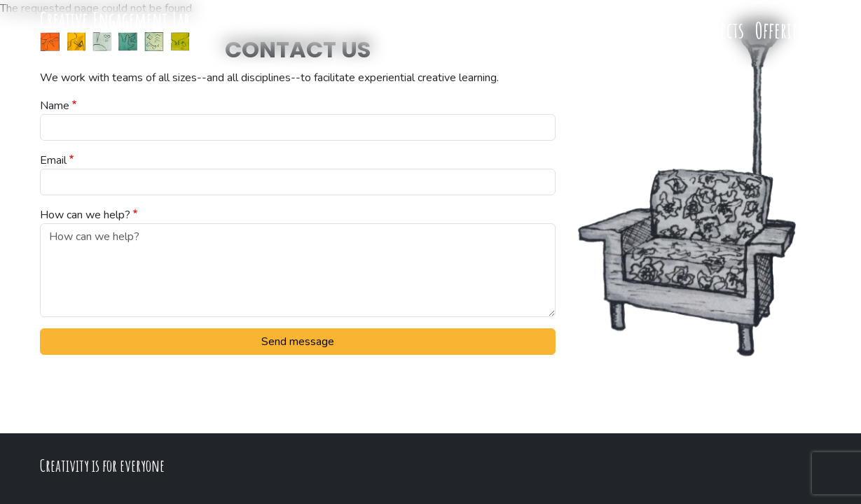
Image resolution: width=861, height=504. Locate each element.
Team (547, 30)
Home (502, 30)
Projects (719, 30)
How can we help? (85, 215)
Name (55, 106)
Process (597, 30)
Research (656, 30)
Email (53, 160)
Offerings (786, 30)
